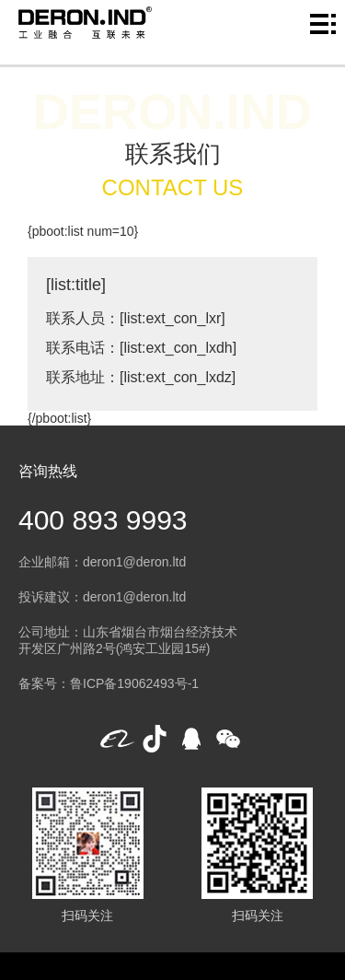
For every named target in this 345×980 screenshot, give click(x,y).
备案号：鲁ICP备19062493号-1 (109, 683)
